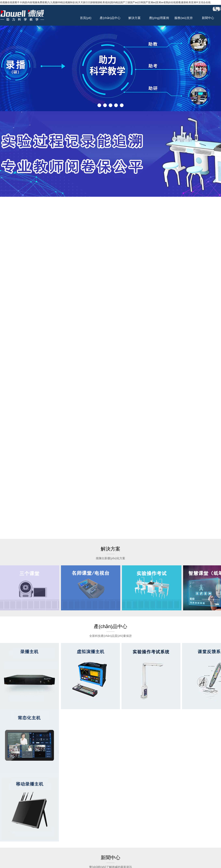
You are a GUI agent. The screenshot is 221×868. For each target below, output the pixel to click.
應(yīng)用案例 (159, 18)
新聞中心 (208, 18)
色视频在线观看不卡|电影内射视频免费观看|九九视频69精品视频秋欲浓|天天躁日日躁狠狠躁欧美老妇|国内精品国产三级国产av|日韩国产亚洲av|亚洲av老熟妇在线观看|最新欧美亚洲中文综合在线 (105, 2)
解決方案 (135, 18)
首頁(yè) (86, 18)
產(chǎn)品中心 (110, 18)
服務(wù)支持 (183, 18)
